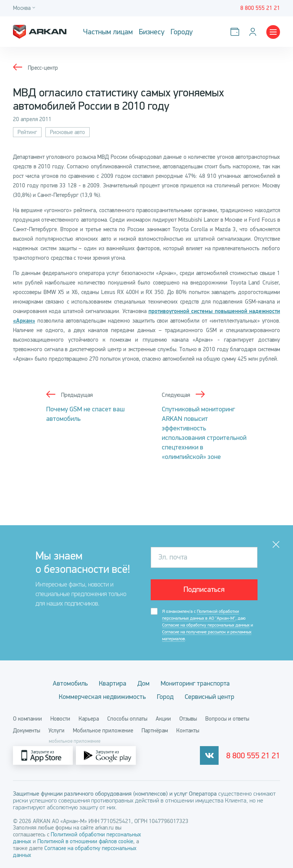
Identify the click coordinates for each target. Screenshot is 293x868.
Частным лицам (108, 32)
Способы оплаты (127, 719)
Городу (182, 32)
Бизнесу (152, 32)
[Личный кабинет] (254, 32)
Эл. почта (173, 557)
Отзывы (188, 719)
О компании (27, 719)
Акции (163, 719)
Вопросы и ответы (227, 719)
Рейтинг (27, 132)
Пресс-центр (43, 68)
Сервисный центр (209, 697)
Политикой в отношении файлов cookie (85, 841)
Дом (143, 683)
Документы (27, 731)
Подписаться (204, 589)
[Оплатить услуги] (236, 32)
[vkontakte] (209, 755)
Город (165, 697)
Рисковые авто (68, 132)
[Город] (25, 8)
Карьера (89, 719)
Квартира (113, 683)
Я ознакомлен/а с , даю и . (208, 625)
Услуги (56, 731)
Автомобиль (70, 683)
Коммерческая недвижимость (102, 697)
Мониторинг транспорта (195, 683)
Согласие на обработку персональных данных (206, 625)
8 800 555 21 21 (253, 756)
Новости (60, 719)
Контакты (188, 731)
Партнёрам (155, 731)
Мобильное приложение (103, 731)
